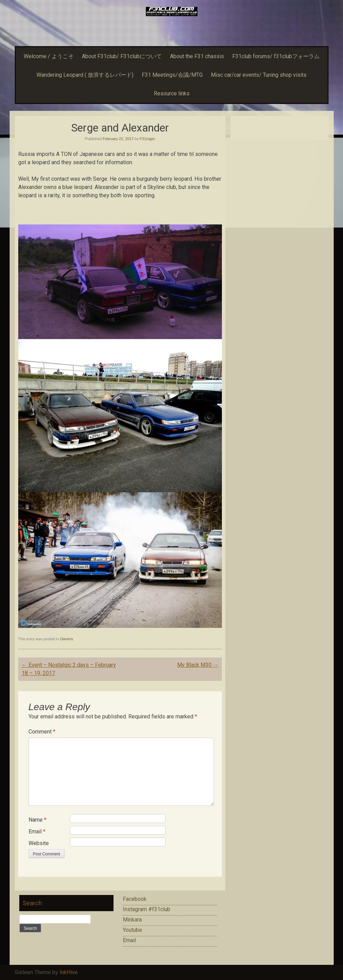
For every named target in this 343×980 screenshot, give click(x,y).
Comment (42, 732)
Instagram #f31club (147, 909)
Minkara (132, 920)
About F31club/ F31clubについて (122, 56)
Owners (66, 639)
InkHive (69, 972)
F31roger (147, 139)
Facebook (135, 899)
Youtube (132, 930)
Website (39, 843)
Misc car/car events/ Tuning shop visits (259, 75)
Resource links (172, 93)
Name (37, 820)
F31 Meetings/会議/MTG (172, 75)
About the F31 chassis (197, 56)
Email (37, 831)
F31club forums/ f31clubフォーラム (276, 56)
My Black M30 (198, 665)
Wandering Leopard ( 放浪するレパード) (85, 75)
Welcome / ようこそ (49, 56)
